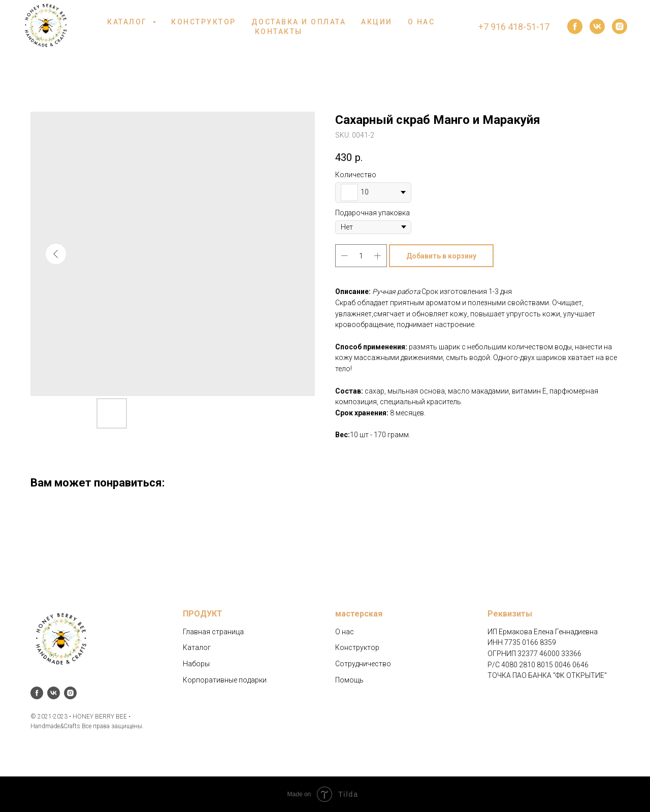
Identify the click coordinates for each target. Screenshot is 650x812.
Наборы (196, 664)
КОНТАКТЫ (279, 31)
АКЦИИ (377, 22)
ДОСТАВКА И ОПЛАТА (299, 22)
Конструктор (357, 647)
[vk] (597, 26)
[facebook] (575, 26)
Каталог (197, 647)
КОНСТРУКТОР (204, 22)
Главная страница (213, 632)
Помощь (349, 680)
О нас (345, 632)
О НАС (421, 22)
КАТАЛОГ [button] (128, 22)
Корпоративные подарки (225, 680)
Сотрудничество (363, 664)
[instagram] (620, 26)
